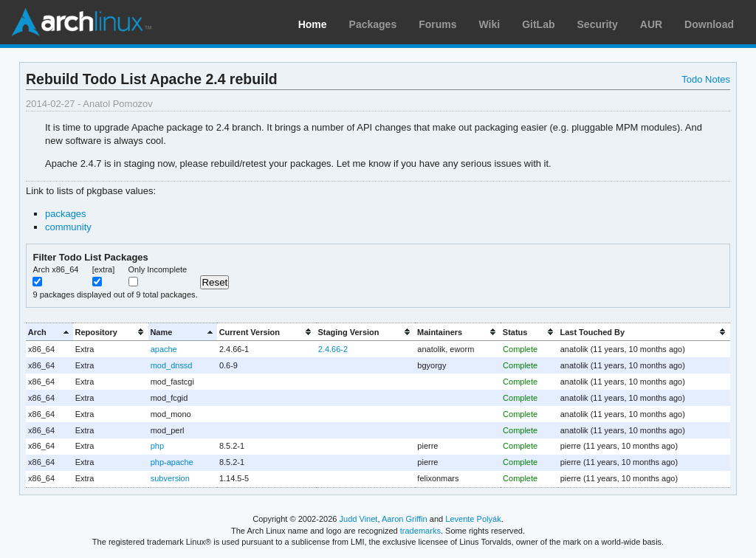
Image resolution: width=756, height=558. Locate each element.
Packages (373, 24)
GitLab (538, 24)
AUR (651, 24)
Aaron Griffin (405, 519)
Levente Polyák (473, 519)
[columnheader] (49, 332)
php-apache (172, 462)
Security (598, 24)
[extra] (104, 269)
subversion (170, 478)
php (157, 446)
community (68, 227)
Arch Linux (81, 22)
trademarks (420, 531)
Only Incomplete (158, 269)
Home (313, 24)
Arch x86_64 (55, 269)
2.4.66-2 (333, 349)
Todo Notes (706, 79)
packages (66, 214)
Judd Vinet (359, 519)
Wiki (490, 24)
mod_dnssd (172, 365)
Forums (437, 24)
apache (164, 349)
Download (709, 24)
